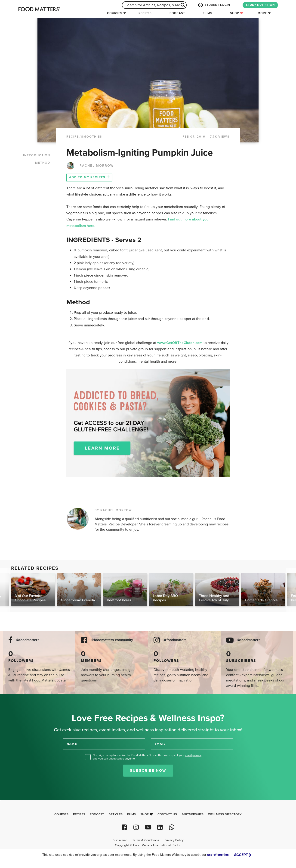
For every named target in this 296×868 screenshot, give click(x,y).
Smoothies (92, 137)
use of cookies (218, 855)
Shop (237, 13)
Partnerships (193, 814)
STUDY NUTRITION (260, 5)
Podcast (177, 13)
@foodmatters (28, 640)
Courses (115, 13)
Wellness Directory (225, 814)
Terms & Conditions (146, 840)
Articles (116, 814)
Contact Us (167, 814)
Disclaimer (120, 840)
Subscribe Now (148, 771)
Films (208, 13)
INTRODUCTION (37, 155)
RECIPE (73, 137)
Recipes (145, 13)
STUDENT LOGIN (214, 5)
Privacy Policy (174, 840)
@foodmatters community (112, 640)
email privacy (193, 755)
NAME (72, 744)
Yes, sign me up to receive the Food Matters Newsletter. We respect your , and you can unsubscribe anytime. (147, 757)
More (262, 13)
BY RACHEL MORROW (113, 510)
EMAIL (160, 744)
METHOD (43, 163)
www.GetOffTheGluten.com (180, 343)
